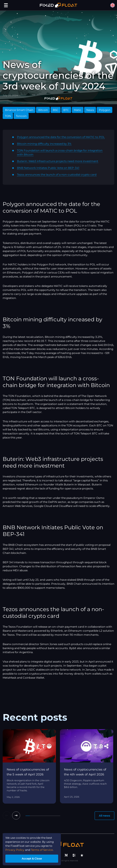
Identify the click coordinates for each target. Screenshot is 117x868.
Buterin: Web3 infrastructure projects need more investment (58, 161)
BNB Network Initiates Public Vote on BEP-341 (48, 168)
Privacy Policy (15, 850)
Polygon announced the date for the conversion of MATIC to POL (61, 137)
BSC (56, 110)
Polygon (105, 110)
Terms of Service (42, 850)
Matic (78, 110)
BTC (66, 110)
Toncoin (21, 116)
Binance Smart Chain (19, 110)
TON (8, 116)
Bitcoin (43, 110)
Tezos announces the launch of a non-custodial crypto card (57, 175)
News (90, 110)
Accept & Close (32, 858)
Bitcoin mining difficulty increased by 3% (44, 144)
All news (104, 816)
